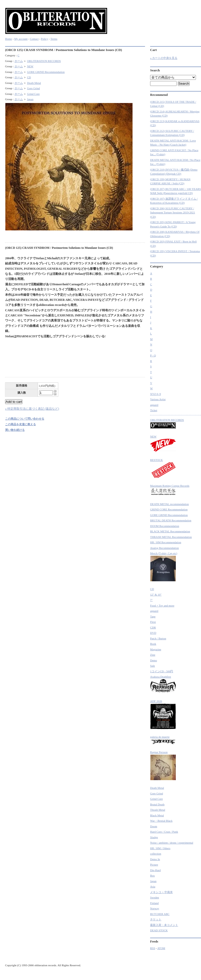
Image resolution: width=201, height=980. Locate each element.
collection (156, 854)
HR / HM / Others (160, 848)
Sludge (154, 837)
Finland (154, 903)
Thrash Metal (158, 810)
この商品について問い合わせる (25, 419)
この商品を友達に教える (20, 424)
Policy (45, 39)
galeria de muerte (163, 740)
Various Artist (158, 399)
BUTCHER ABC (160, 914)
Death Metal (34, 83)
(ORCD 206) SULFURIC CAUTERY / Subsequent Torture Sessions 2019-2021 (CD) (173, 212)
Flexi (153, 622)
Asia (153, 886)
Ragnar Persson (163, 765)
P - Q (153, 355)
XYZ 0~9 (155, 394)
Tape (153, 616)
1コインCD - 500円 (162, 671)
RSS (153, 948)
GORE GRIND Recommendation (46, 72)
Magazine (156, 649)
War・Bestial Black (161, 821)
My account (21, 39)
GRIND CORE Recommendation (169, 509)
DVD (153, 633)
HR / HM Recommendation (166, 542)
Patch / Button (158, 638)
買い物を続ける (15, 430)
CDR (153, 627)
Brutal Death (157, 804)
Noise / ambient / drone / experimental (172, 843)
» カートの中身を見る (164, 58)
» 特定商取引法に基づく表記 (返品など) (32, 409)
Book (153, 644)
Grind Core (33, 94)
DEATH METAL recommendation (169, 504)
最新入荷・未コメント (164, 925)
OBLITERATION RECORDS (44, 61)
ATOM (161, 948)
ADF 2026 (163, 714)
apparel (154, 405)
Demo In (155, 859)
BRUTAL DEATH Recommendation (171, 520)
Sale (153, 666)
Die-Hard (155, 870)
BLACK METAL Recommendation (170, 531)
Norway (155, 908)
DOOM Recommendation (165, 526)
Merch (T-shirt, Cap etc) (164, 567)
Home (9, 39)
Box (152, 875)
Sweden (155, 897)
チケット (156, 919)
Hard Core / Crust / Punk (164, 832)
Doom (154, 826)
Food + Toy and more (162, 605)
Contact (34, 39)
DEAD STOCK (159, 930)
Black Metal (157, 815)
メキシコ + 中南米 (161, 892)
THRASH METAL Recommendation (171, 537)
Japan (30, 99)
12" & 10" (156, 595)
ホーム (19, 61)
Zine (153, 655)
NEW (30, 66)
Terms (54, 39)
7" (151, 600)
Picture (154, 865)
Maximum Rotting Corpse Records (170, 490)
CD (29, 77)
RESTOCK (163, 468)
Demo (154, 660)
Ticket (154, 410)
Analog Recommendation (164, 548)
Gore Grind (33, 88)
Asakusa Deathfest (163, 684)
